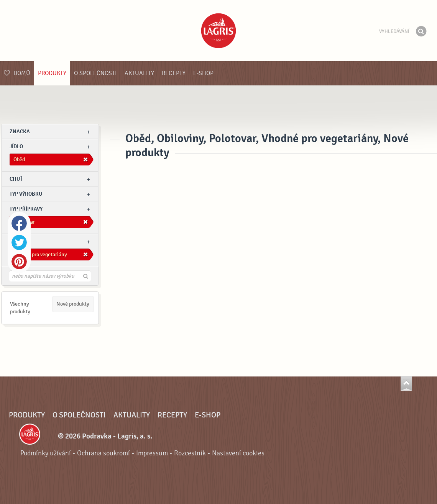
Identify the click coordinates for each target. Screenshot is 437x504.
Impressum (152, 453)
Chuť (16, 179)
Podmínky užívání (46, 453)
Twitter (19, 242)
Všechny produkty (20, 308)
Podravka (219, 31)
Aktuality (139, 73)
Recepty (174, 73)
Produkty (52, 73)
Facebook (19, 223)
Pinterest (19, 262)
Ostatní (20, 241)
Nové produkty (73, 304)
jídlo (16, 146)
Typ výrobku (26, 194)
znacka (20, 132)
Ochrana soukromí (103, 453)
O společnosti (95, 73)
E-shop (203, 73)
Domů (17, 73)
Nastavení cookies (238, 453)
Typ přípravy (26, 209)
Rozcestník (190, 453)
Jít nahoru (406, 383)
